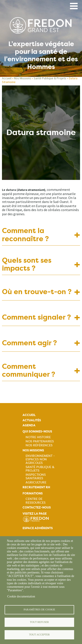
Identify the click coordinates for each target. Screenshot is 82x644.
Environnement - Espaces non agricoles (40, 459)
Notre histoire (38, 437)
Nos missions (33, 450)
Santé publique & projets (40, 469)
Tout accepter (39, 635)
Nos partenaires (40, 441)
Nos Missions (23, 78)
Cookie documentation (21, 596)
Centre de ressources (36, 501)
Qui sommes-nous (37, 431)
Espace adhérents (38, 528)
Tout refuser (39, 622)
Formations (33, 493)
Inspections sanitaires (36, 476)
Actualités (32, 420)
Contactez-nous (37, 507)
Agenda (29, 425)
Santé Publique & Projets (50, 78)
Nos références (39, 445)
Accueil (7, 78)
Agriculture (36, 482)
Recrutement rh (36, 487)
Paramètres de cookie (39, 610)
